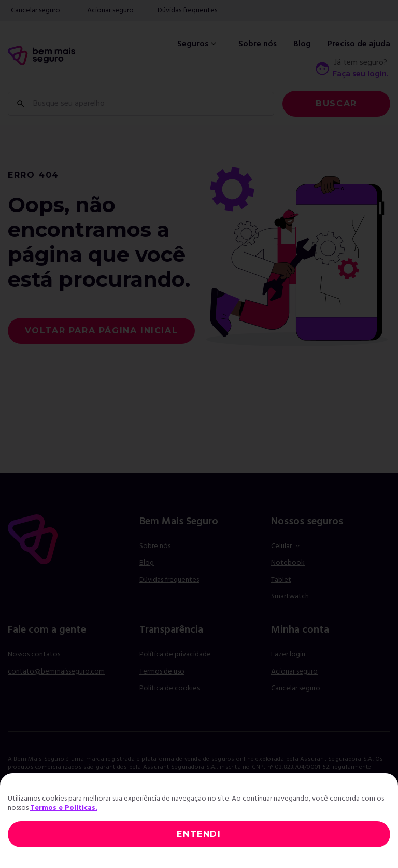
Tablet (281, 580)
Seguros (198, 44)
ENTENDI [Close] (199, 834)
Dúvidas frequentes (187, 11)
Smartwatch (290, 597)
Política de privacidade (175, 655)
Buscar (336, 103)
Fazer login (288, 655)
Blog (302, 44)
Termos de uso (162, 672)
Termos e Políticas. (64, 808)
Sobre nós (258, 44)
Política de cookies (169, 688)
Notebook (288, 563)
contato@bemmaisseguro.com (56, 672)
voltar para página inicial (102, 331)
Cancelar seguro (35, 11)
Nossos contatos (34, 655)
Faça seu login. (361, 74)
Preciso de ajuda (359, 44)
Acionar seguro (110, 11)
